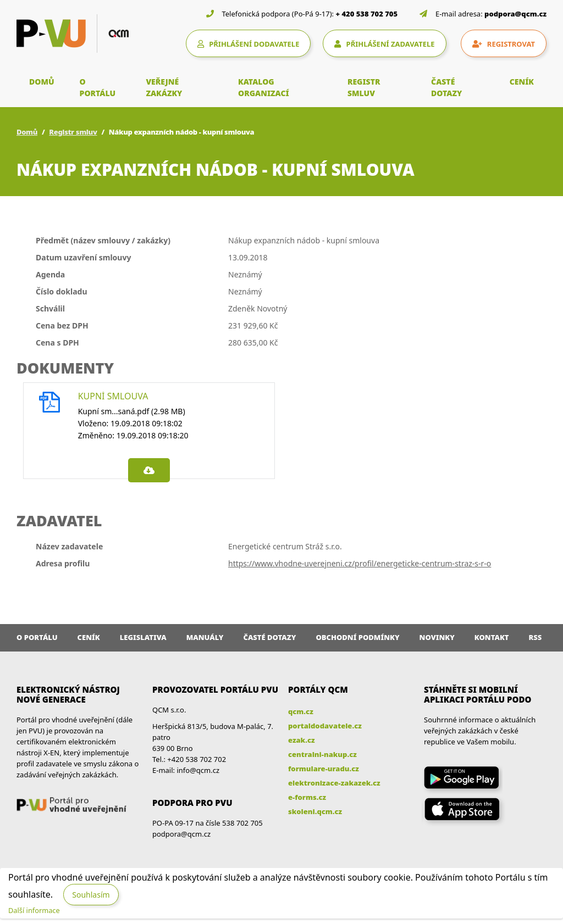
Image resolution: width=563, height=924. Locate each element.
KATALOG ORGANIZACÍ (264, 87)
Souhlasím (91, 895)
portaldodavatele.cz (325, 726)
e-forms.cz (307, 797)
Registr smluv (73, 132)
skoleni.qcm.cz (315, 811)
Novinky (437, 637)
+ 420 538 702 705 (367, 14)
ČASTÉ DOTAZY (446, 87)
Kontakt (492, 637)
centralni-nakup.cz (322, 754)
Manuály (205, 637)
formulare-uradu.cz (324, 769)
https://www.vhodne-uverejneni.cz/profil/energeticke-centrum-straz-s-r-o (360, 563)
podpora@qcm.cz (515, 14)
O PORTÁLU (98, 87)
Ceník (89, 637)
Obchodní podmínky (357, 637)
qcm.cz (301, 711)
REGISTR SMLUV (364, 87)
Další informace (34, 910)
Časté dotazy (269, 637)
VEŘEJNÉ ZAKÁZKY (164, 87)
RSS (536, 637)
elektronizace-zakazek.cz (334, 783)
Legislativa (143, 637)
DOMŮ (42, 82)
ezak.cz (302, 740)
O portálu (37, 637)
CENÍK (522, 82)
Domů (27, 132)
